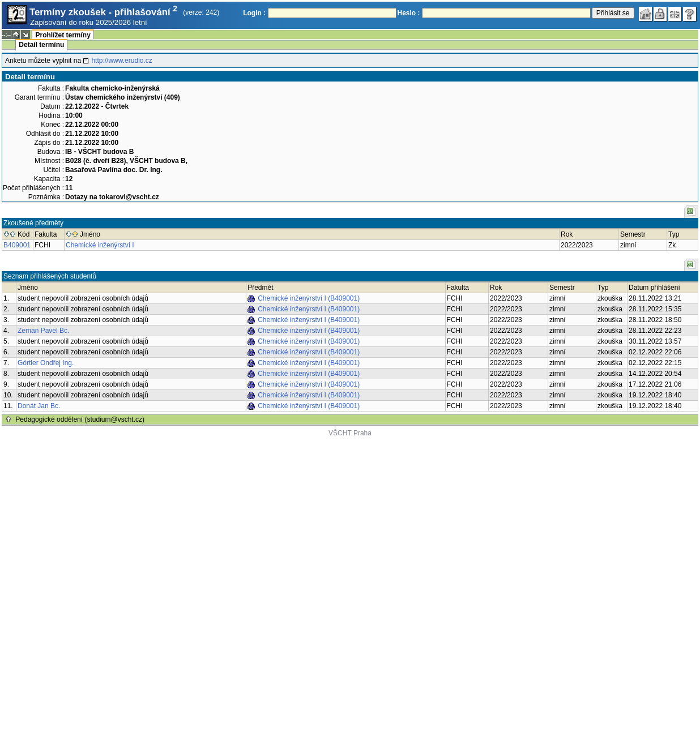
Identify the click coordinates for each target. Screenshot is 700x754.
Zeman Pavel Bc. (43, 331)
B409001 (17, 245)
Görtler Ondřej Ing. (46, 363)
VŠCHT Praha (350, 433)
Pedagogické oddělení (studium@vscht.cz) (80, 419)
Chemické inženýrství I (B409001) (309, 298)
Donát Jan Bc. (39, 406)
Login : (254, 13)
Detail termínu (41, 45)
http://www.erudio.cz (121, 61)
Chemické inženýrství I (100, 245)
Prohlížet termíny (63, 35)
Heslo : (409, 13)
